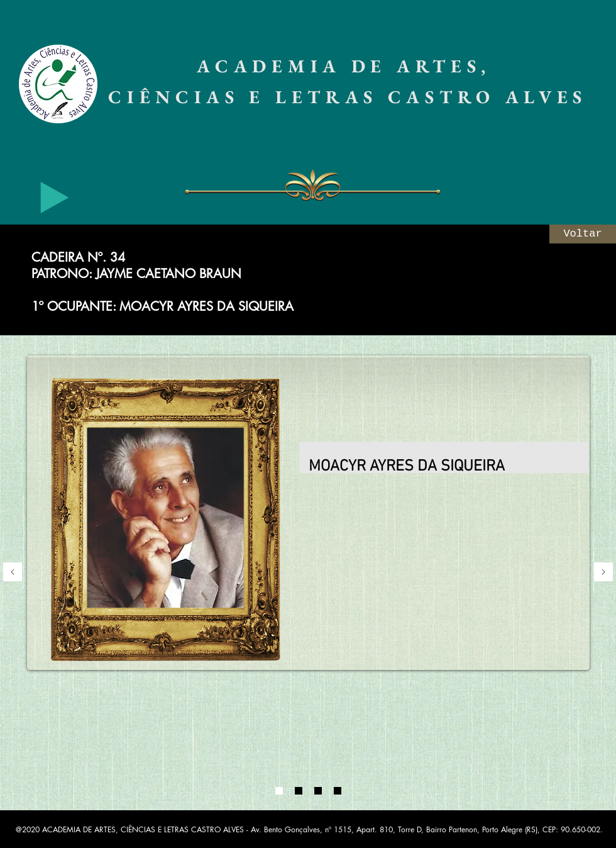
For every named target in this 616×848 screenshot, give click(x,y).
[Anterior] (13, 573)
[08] (338, 791)
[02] (299, 791)
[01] (279, 791)
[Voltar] (583, 234)
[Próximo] (603, 573)
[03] (318, 791)
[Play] (55, 198)
